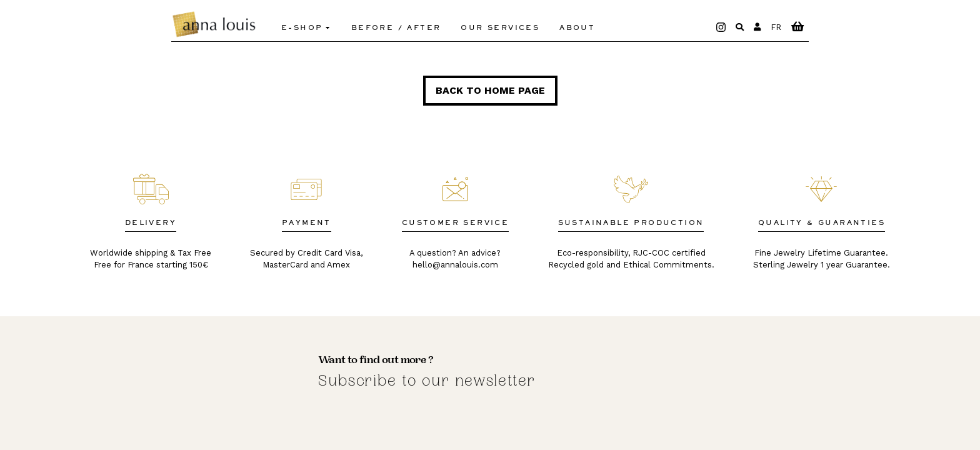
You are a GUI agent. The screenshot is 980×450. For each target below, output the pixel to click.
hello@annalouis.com (455, 265)
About (577, 28)
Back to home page (490, 90)
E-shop (302, 28)
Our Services (500, 28)
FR (776, 27)
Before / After (396, 28)
